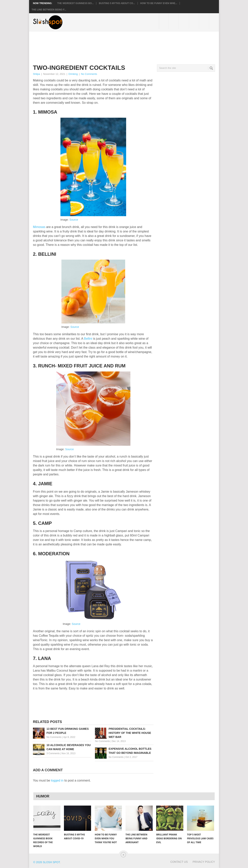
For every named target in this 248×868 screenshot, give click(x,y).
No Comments (89, 74)
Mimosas (40, 227)
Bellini (88, 339)
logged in (57, 780)
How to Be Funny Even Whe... (159, 3)
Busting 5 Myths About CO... (117, 3)
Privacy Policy (204, 862)
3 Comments (53, 753)
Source (74, 220)
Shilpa (36, 74)
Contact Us (179, 862)
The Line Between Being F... (49, 10)
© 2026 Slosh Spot (47, 862)
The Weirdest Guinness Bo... (75, 3)
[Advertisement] (103, 45)
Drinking (73, 74)
